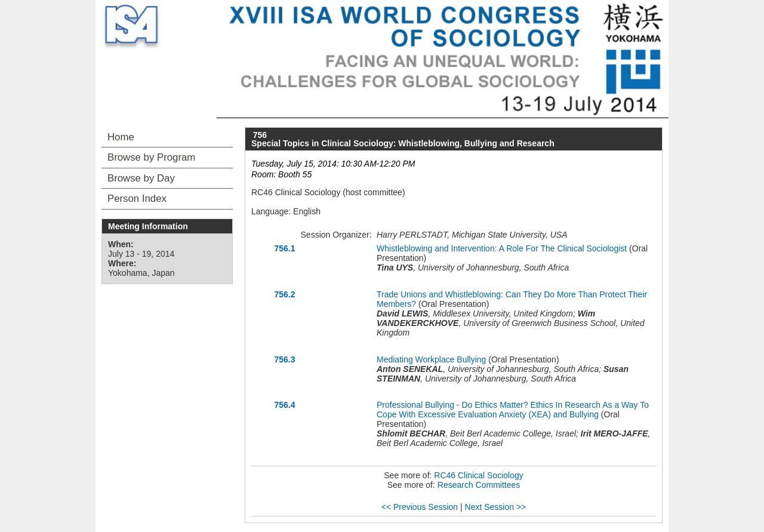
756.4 (284, 405)
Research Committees (479, 485)
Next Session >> (496, 507)
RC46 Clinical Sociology (478, 475)
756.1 (284, 248)
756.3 (284, 359)
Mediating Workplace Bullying (431, 359)
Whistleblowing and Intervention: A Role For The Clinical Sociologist (502, 248)
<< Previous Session (420, 507)
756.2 (284, 294)
